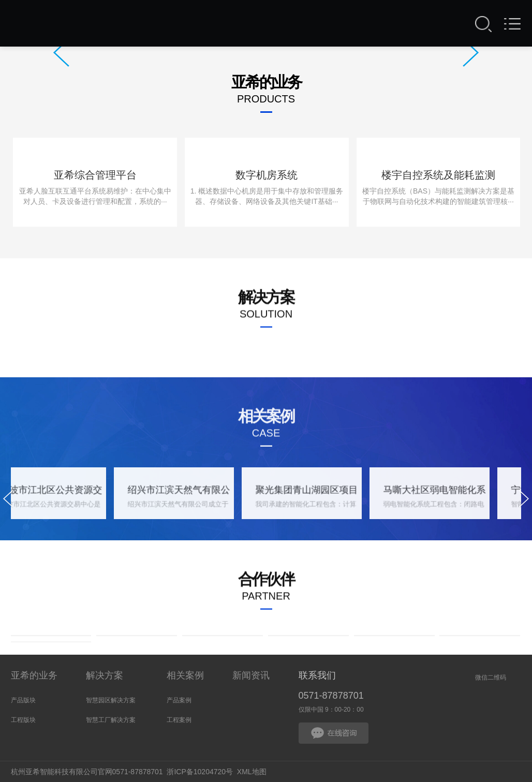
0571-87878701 (331, 696)
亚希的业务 (34, 675)
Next (471, 53)
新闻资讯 (251, 675)
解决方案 (105, 675)
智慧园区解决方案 (111, 700)
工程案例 (179, 720)
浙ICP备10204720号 (200, 772)
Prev (61, 53)
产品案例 (179, 700)
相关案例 (185, 675)
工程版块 (23, 720)
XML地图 (252, 772)
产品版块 (23, 700)
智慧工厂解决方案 (111, 720)
